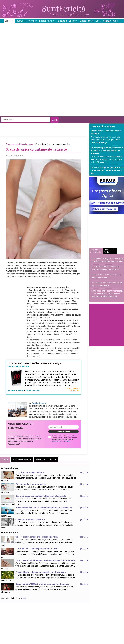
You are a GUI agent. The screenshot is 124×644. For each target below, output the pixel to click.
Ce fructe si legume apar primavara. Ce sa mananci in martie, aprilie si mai (107, 170)
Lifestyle (73, 21)
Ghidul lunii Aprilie (109, 251)
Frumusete (21, 21)
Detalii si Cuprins (33, 390)
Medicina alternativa (25, 144)
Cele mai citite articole (96, 251)
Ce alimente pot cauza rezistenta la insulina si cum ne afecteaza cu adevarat (107, 151)
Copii (98, 21)
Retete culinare (47, 21)
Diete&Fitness (87, 21)
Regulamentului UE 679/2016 (61, 441)
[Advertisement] (29, 86)
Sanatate (9, 21)
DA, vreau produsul (16, 390)
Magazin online (110, 21)
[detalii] (83, 472)
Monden (33, 21)
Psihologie (62, 21)
